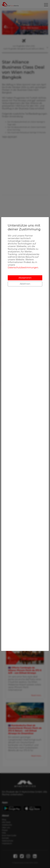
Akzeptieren (25, 278)
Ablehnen (25, 284)
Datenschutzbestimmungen (23, 268)
